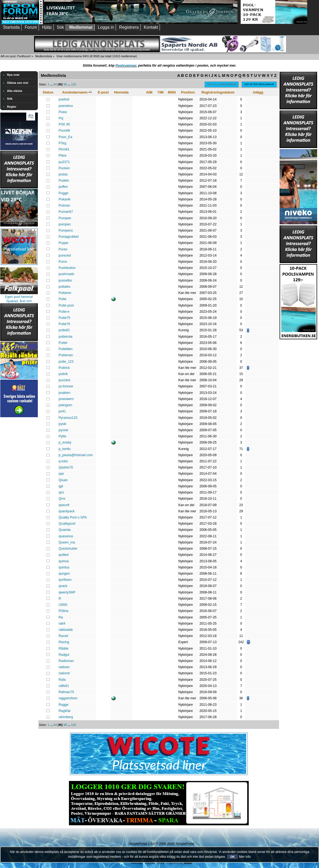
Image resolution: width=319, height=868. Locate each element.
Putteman (66, 355)
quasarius (66, 536)
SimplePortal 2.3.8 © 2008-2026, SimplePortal (162, 844)
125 (74, 84)
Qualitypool (67, 524)
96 (65, 84)
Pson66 (64, 131)
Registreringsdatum (218, 92)
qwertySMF (67, 592)
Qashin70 (66, 467)
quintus (64, 567)
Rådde (64, 649)
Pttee (63, 156)
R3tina (64, 611)
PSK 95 (64, 124)
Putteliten (66, 349)
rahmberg (66, 717)
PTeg (63, 143)
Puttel (63, 343)
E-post (103, 92)
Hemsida (121, 92)
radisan (64, 667)
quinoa (64, 561)
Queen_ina (67, 542)
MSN (172, 92)
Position (188, 92)
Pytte (63, 436)
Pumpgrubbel (69, 237)
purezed (65, 255)
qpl (61, 486)
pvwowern (66, 399)
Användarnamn (77, 92)
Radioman (66, 661)
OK (232, 857)
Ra (61, 617)
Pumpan (65, 218)
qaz (61, 474)
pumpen (65, 224)
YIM (161, 92)
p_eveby (65, 442)
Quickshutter (68, 549)
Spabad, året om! (19, 301)
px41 (62, 411)
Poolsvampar (126, 66)
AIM (149, 92)
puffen (63, 187)
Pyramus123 (68, 418)
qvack (63, 586)
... (52, 84)
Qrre (62, 499)
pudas (63, 174)
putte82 (64, 330)
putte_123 (66, 362)
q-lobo (63, 461)
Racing (64, 642)
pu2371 (64, 162)
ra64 (62, 624)
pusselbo (65, 280)
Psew (63, 112)
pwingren (66, 405)
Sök (10, 99)
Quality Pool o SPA (73, 517)
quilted (64, 555)
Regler (12, 107)
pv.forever (66, 386)
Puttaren (65, 293)
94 (55, 84)
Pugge (64, 193)
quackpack (67, 511)
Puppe (64, 243)
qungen (64, 574)
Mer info (245, 857)
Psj (61, 118)
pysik (63, 424)
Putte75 (65, 318)
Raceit (63, 636)
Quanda (65, 530)
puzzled (65, 380)
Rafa (62, 680)
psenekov (66, 106)
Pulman (64, 206)
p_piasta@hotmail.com (76, 455)
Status (48, 92)
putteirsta (66, 337)
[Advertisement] (19, 499)
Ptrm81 (64, 149)
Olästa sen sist (18, 83)
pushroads (67, 274)
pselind (64, 99)
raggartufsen (68, 698)
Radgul (64, 655)
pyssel (63, 430)
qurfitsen (65, 580)
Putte (63, 299)
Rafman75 (67, 692)
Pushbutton (67, 268)
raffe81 (64, 686)
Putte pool (66, 305)
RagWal (65, 711)
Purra (63, 262)
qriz (61, 492)
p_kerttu (65, 449)
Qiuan (63, 480)
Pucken (64, 168)
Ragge (64, 705)
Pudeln (64, 181)
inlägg (258, 92)
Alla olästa (14, 91)
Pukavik (65, 199)
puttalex (65, 287)
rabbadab (66, 630)
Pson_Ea (66, 137)
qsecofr (64, 505)
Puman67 (66, 212)
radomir (64, 673)
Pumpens (66, 230)
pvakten (65, 393)
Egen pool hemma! (19, 297)
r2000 (63, 605)
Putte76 (65, 324)
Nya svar (13, 75)
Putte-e (64, 312)
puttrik (63, 374)
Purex (63, 249)
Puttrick (64, 368)
